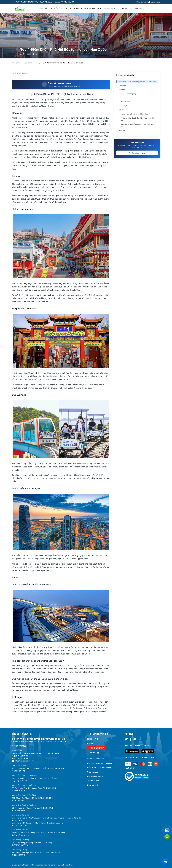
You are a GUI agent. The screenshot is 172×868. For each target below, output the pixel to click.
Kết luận (122, 130)
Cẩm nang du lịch (31, 63)
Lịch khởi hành (56, 8)
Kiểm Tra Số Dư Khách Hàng (99, 768)
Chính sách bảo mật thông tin (100, 763)
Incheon (122, 90)
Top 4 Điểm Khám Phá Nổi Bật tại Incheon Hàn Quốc (137, 82)
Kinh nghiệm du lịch (95, 776)
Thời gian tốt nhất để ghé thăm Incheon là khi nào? (137, 119)
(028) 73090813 (20, 781)
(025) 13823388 (20, 825)
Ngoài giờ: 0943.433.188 (64, 2)
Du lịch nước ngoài (73, 8)
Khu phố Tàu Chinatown (129, 98)
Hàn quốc (123, 86)
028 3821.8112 (32, 2)
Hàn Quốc (16, 99)
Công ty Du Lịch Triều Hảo (62, 865)
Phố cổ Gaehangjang (128, 94)
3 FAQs (122, 110)
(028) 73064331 (20, 791)
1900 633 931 (97, 748)
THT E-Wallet (136, 8)
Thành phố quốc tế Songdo (130, 106)
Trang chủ (43, 8)
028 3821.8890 (46, 2)
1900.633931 (19, 2)
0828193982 (18, 771)
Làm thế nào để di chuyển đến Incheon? (135, 114)
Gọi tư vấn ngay (137, 153)
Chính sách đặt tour (96, 759)
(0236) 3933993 (20, 845)
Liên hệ (124, 8)
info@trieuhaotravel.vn (23, 761)
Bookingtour (142, 2)
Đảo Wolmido (126, 102)
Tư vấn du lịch (93, 781)
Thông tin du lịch (110, 8)
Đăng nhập (154, 2)
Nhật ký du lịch (94, 785)
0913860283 (19, 810)
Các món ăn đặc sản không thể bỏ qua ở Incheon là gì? (138, 125)
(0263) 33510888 (21, 835)
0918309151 (18, 820)
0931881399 (18, 801)
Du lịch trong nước (92, 8)
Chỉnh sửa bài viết (20, 73)
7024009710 (19, 855)
